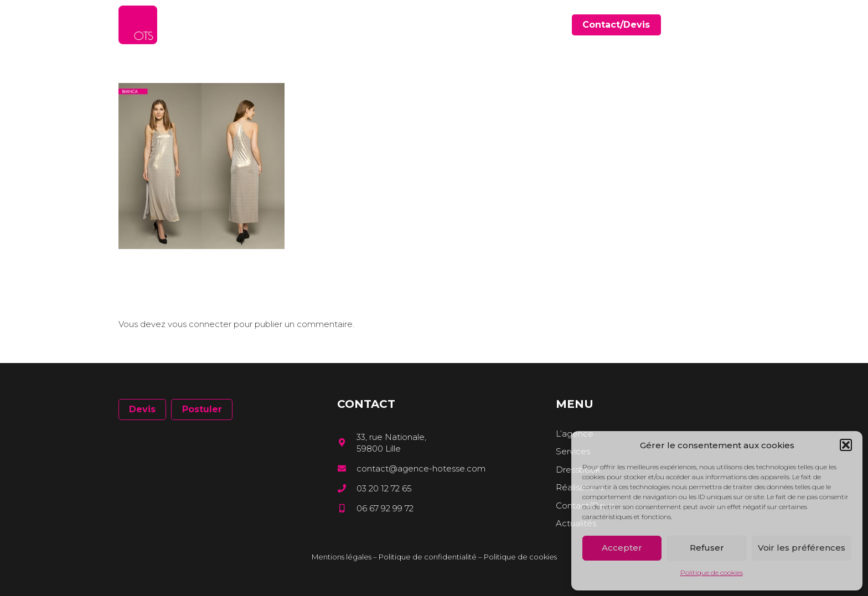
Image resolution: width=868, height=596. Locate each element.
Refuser (707, 548)
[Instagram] (746, 25)
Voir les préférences (802, 548)
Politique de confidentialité (428, 557)
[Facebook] (714, 25)
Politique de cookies (712, 572)
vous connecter (200, 324)
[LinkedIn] (730, 25)
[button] (846, 445)
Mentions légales (342, 557)
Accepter (622, 548)
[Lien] (138, 25)
